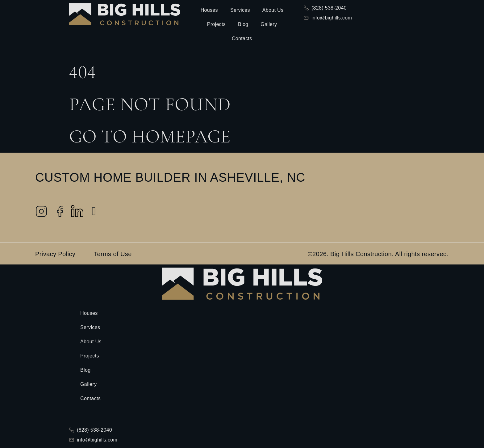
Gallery (269, 24)
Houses (209, 10)
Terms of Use (113, 254)
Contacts (242, 38)
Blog (243, 24)
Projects (216, 24)
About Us (273, 10)
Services (240, 10)
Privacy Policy (55, 254)
